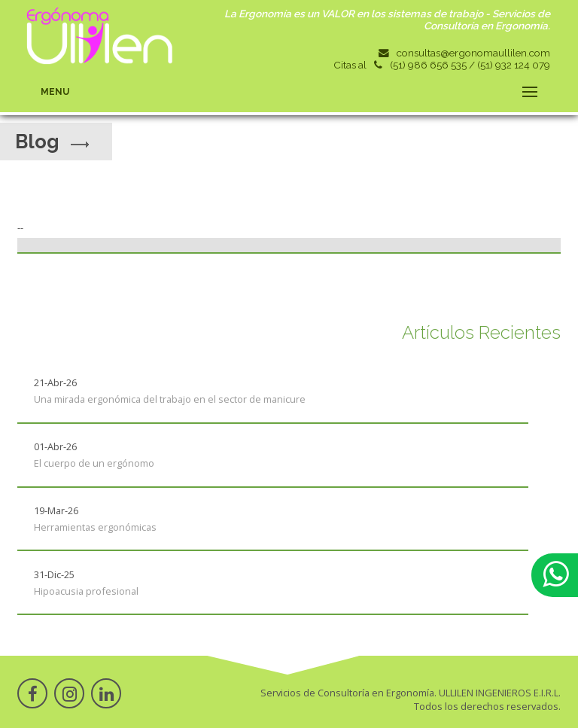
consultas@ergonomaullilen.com (473, 53)
